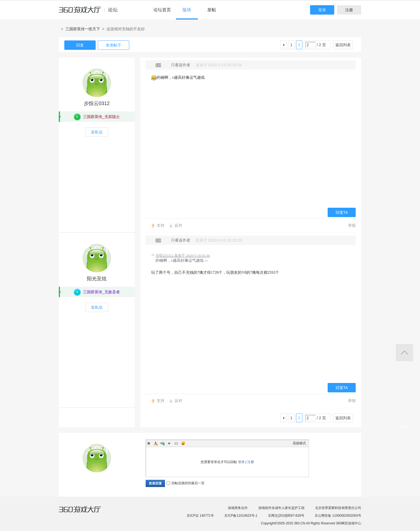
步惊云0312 (97, 103)
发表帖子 (114, 45)
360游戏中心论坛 (91, 12)
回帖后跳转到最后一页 (186, 483)
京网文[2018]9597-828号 (286, 516)
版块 (187, 10)
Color (156, 443)
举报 (352, 225)
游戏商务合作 (238, 508)
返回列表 (343, 45)
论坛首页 (162, 10)
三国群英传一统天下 (83, 29)
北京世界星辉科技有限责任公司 (338, 508)
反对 (178, 225)
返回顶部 (404, 353)
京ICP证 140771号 (200, 516)
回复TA (342, 212)
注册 (349, 10)
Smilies (183, 443)
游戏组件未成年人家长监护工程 (281, 508)
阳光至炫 (97, 279)
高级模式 (299, 443)
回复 (80, 45)
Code (176, 443)
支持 (161, 225)
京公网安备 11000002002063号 (338, 516)
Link (162, 443)
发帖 (212, 10)
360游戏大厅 (85, 513)
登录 (322, 10)
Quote (169, 443)
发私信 (97, 132)
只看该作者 (181, 65)
